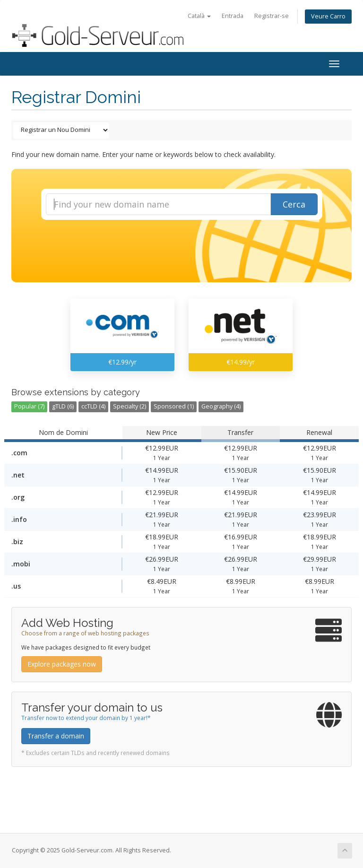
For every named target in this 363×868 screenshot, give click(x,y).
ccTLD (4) (93, 406)
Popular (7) (29, 406)
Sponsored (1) (174, 406)
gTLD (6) (63, 406)
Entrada (233, 16)
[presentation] (190, 245)
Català (199, 16)
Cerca (294, 204)
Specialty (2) (130, 406)
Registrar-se (272, 16)
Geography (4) (221, 406)
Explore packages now (62, 664)
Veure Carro (328, 16)
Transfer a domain (56, 736)
